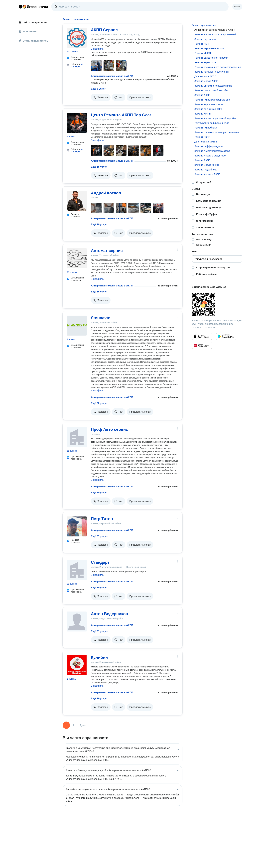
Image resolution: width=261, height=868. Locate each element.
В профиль (97, 49)
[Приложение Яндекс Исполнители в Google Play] (226, 336)
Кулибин (99, 657)
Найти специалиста (33, 22)
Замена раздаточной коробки (211, 90)
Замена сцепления (205, 39)
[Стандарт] (77, 570)
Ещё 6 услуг (98, 89)
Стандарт (100, 562)
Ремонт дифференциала (209, 146)
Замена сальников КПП (208, 109)
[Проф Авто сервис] (77, 437)
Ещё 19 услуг (99, 698)
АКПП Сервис (104, 30)
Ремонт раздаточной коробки (211, 58)
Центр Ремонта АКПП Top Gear (121, 115)
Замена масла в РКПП (207, 174)
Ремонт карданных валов (209, 48)
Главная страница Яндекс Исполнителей (33, 7)
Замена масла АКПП (206, 81)
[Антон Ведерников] (77, 621)
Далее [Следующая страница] (84, 725)
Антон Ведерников (109, 614)
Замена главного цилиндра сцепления (217, 132)
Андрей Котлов (106, 193)
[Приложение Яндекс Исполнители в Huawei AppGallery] (202, 345)
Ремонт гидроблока (206, 128)
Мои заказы (28, 31)
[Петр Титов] (77, 526)
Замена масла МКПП (207, 165)
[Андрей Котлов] (77, 201)
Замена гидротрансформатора (212, 151)
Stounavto (101, 318)
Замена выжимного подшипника (213, 86)
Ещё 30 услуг (99, 403)
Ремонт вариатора (205, 62)
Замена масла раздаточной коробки (215, 118)
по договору (77, 65)
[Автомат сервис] (77, 258)
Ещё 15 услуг (99, 167)
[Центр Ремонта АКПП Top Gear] (77, 123)
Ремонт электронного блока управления (218, 67)
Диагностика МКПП (206, 142)
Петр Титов (102, 519)
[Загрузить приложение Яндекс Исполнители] (217, 304)
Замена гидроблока (206, 170)
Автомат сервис (107, 251)
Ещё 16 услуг (99, 292)
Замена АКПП (202, 95)
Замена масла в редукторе (210, 156)
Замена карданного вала (209, 104)
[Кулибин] (77, 665)
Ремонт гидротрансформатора (212, 100)
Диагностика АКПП (205, 76)
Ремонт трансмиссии (204, 25)
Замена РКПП (202, 160)
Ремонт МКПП (203, 53)
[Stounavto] (77, 326)
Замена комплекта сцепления (212, 72)
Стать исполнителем (34, 41)
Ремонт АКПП (202, 44)
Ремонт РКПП (202, 137)
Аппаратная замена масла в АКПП (112, 76)
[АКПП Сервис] (77, 38)
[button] (101, 97)
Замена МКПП (203, 114)
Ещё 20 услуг (99, 224)
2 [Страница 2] (74, 725)
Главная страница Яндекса (20, 7)
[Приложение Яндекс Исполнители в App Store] (202, 336)
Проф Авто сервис (109, 429)
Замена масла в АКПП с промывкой (215, 34)
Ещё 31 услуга (100, 536)
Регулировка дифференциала (212, 123)
